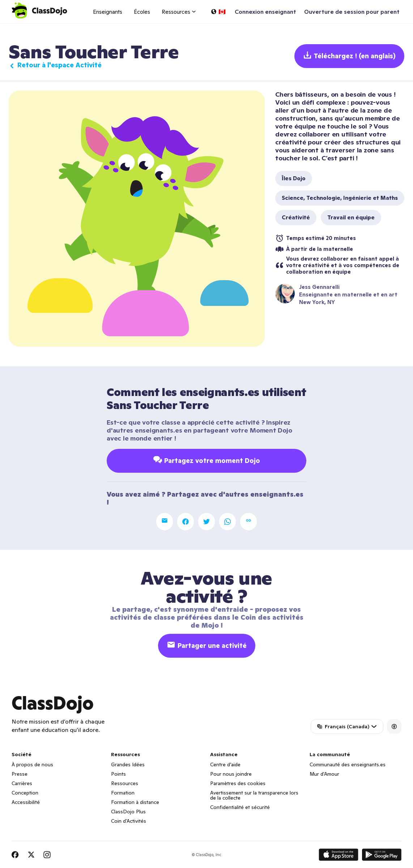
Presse (20, 774)
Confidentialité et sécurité (240, 807)
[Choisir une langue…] (218, 12)
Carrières (22, 783)
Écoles (142, 12)
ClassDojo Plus (128, 812)
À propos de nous (32, 764)
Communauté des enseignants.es (348, 764)
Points (118, 774)
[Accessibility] (394, 726)
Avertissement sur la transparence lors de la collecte (254, 795)
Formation (123, 793)
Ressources (125, 783)
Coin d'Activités (129, 821)
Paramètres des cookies (238, 783)
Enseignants (108, 12)
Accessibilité (26, 802)
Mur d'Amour (324, 774)
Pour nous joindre (231, 774)
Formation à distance (135, 802)
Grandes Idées (128, 764)
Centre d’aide (225, 764)
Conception (25, 793)
